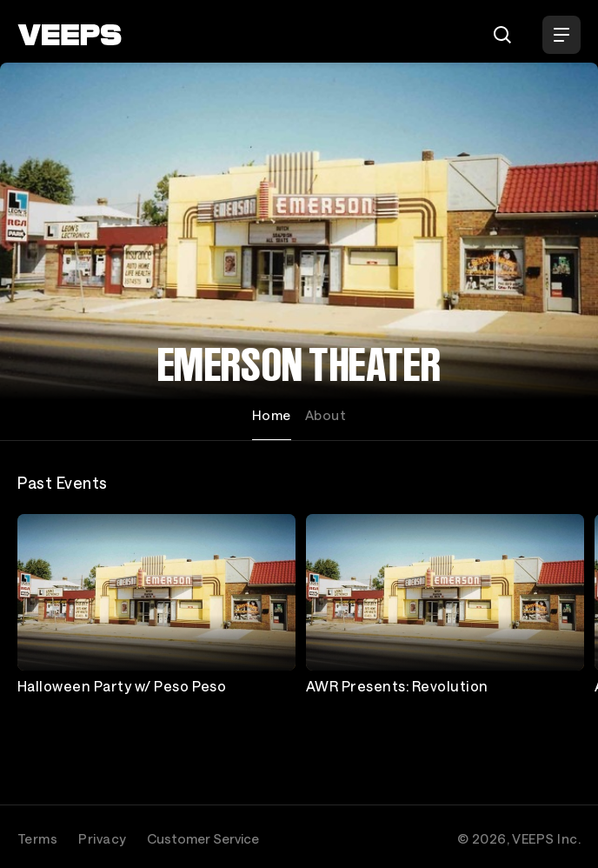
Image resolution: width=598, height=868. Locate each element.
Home (272, 415)
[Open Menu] (561, 35)
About (326, 415)
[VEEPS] (70, 35)
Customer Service (203, 838)
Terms (37, 838)
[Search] (502, 35)
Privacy (102, 838)
